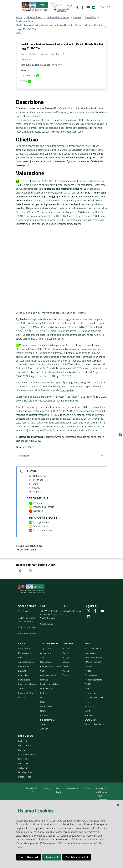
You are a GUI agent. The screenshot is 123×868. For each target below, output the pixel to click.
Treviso (66, 662)
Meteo (43, 693)
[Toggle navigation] (5, 7)
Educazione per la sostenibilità (93, 651)
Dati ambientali (27, 736)
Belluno (66, 648)
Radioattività (46, 706)
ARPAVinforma (35, 17)
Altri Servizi (90, 715)
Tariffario (22, 689)
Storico (77, 17)
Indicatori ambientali (28, 754)
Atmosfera (91, 17)
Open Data (23, 759)
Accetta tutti (52, 857)
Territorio (68, 643)
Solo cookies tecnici (29, 857)
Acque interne (47, 648)
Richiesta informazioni (50, 614)
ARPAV (22, 643)
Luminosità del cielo (49, 684)
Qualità (88, 684)
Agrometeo (45, 653)
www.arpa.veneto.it (27, 633)
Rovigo (66, 657)
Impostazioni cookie (32, 789)
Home (19, 17)
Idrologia (44, 680)
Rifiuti (43, 711)
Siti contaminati (48, 720)
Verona (66, 671)
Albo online (23, 675)
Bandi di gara (24, 680)
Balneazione (46, 662)
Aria (42, 657)
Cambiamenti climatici (50, 666)
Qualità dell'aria (24, 21)
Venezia (66, 666)
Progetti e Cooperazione (91, 673)
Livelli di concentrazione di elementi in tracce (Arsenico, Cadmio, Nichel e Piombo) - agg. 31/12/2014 (59, 27)
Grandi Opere (91, 720)
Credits (87, 788)
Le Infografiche (25, 772)
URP (20, 657)
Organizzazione (25, 653)
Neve (43, 697)
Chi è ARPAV (24, 648)
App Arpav (23, 768)
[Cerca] (109, 7)
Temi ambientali (49, 643)
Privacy (47, 788)
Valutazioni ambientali (95, 724)
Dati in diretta (25, 745)
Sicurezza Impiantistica (90, 691)
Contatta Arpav (47, 624)
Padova (66, 653)
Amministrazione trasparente (26, 664)
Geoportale (23, 763)
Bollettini (22, 741)
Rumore (44, 715)
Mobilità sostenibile (93, 657)
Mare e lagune (47, 689)
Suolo (43, 724)
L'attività (22, 671)
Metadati (24, 456)
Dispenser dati (25, 777)
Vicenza (66, 675)
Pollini (43, 702)
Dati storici (23, 750)
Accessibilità (72, 788)
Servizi (88, 643)
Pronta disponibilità (93, 680)
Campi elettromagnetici (48, 673)
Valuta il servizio (48, 618)
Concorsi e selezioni (27, 684)
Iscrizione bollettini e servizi (94, 700)
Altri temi (45, 729)
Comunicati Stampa (27, 693)
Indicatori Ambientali (58, 17)
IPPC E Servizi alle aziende (93, 664)
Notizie (21, 697)
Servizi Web (90, 706)
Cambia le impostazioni (77, 857)
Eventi (87, 711)
